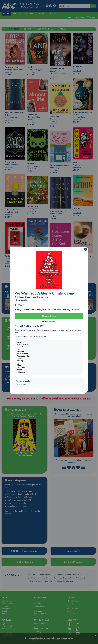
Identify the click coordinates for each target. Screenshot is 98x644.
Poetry (23, 384)
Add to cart (49, 316)
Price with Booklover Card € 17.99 (30, 326)
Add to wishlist (49, 322)
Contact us (19, 337)
